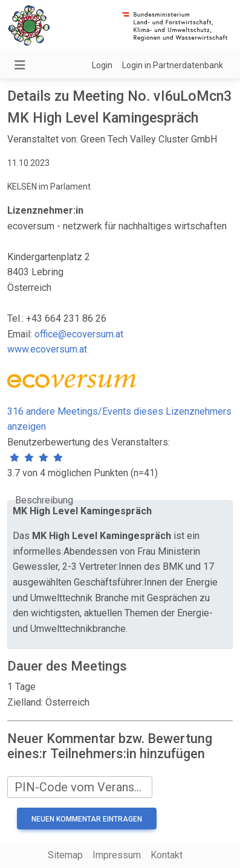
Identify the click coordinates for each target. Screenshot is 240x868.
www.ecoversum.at (47, 349)
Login (102, 65)
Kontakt (167, 855)
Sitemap (65, 855)
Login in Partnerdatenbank (173, 65)
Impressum (117, 855)
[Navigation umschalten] (20, 65)
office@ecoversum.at (79, 334)
